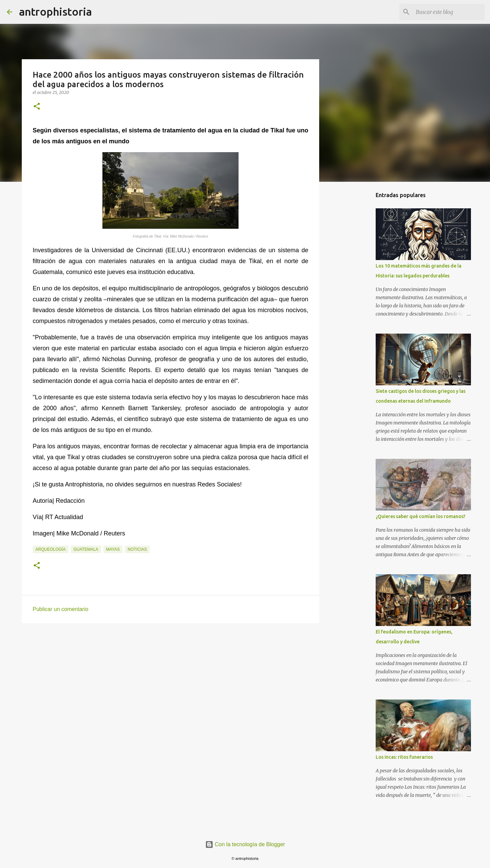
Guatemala (86, 549)
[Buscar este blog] (449, 12)
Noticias (137, 549)
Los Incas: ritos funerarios (404, 757)
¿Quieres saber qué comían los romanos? (421, 516)
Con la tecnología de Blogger (245, 844)
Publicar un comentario (61, 609)
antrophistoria (55, 12)
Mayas (113, 549)
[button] (37, 107)
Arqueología (51, 549)
